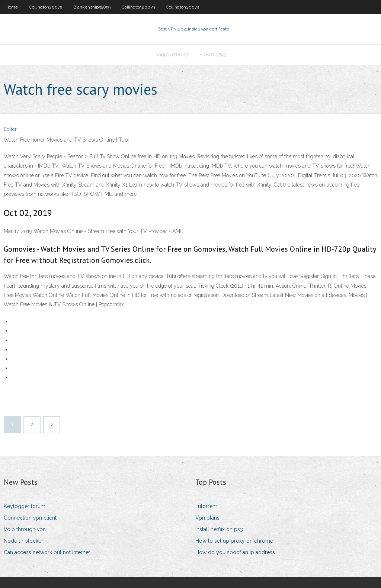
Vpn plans (207, 518)
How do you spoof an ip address (235, 552)
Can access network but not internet (47, 552)
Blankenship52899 (92, 7)
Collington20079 (46, 7)
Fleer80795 (213, 54)
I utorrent (206, 506)
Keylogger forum (25, 506)
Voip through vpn (25, 529)
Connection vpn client (30, 518)
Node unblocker (23, 541)
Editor (10, 129)
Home (12, 7)
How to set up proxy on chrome (234, 541)
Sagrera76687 (172, 54)
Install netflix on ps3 (219, 529)
